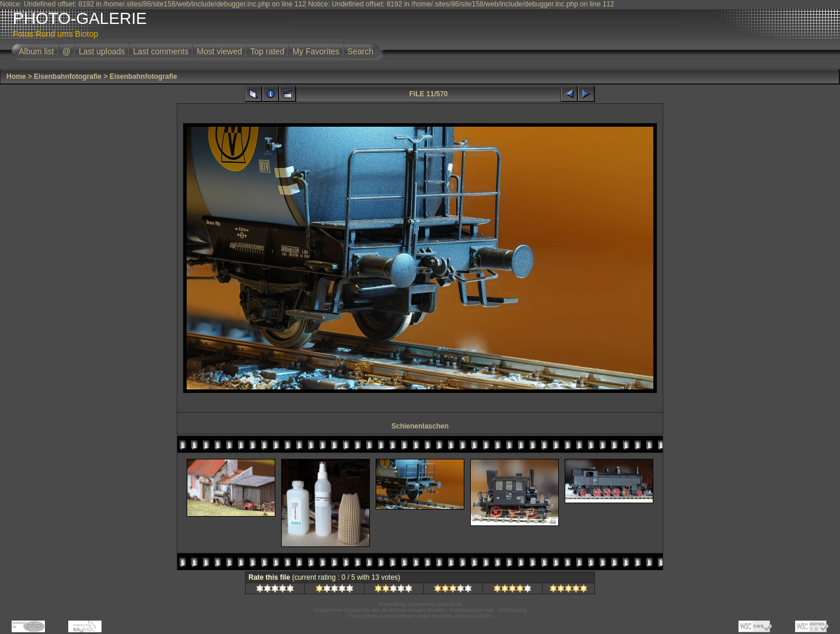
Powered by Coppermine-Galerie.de (420, 604)
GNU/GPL (482, 616)
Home (16, 76)
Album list (36, 51)
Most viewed (219, 51)
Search (360, 51)
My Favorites (316, 51)
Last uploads (102, 51)
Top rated (267, 51)
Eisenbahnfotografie (68, 76)
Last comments (161, 51)
